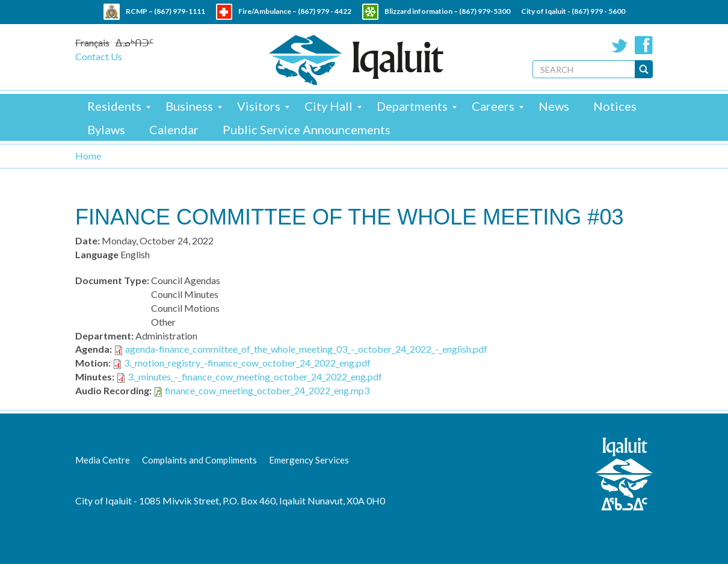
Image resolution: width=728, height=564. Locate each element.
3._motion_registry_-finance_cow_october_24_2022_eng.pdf (247, 363)
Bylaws (106, 129)
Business (189, 106)
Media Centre (103, 460)
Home (88, 156)
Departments (412, 106)
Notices (615, 106)
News (554, 106)
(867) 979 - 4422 (325, 11)
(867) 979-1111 (180, 11)
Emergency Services (309, 460)
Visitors (259, 106)
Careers (493, 106)
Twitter (620, 45)
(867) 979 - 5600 (598, 11)
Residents (114, 106)
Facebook (644, 45)
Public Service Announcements (307, 129)
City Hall (329, 106)
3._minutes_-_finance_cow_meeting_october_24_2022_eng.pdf (255, 377)
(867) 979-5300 (485, 11)
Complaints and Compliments (199, 460)
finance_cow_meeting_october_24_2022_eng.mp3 (267, 390)
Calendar (174, 129)
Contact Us (99, 56)
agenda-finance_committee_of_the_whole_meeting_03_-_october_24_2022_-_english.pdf (306, 349)
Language (97, 254)
